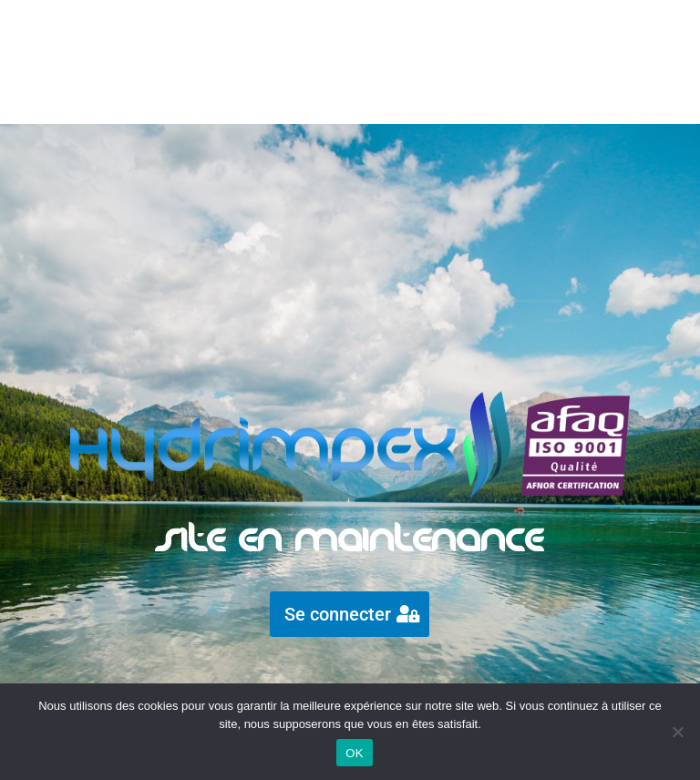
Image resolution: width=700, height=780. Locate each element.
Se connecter (338, 614)
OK (354, 753)
